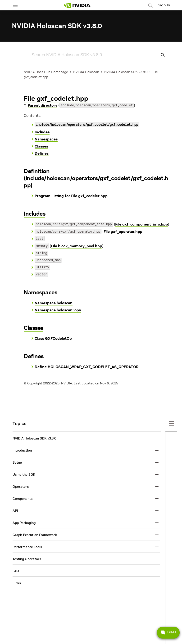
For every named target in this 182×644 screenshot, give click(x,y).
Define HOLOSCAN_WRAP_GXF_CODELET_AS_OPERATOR (86, 367)
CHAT (168, 633)
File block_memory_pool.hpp (77, 246)
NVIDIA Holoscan (86, 72)
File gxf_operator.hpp (123, 231)
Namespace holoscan (54, 303)
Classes (41, 146)
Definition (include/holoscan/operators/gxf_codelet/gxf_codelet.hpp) (96, 178)
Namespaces (46, 139)
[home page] (77, 5)
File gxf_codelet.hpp (56, 98)
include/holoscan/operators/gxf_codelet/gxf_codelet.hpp (87, 125)
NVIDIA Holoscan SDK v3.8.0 (126, 72)
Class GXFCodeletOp (53, 338)
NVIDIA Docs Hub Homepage (46, 72)
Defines (42, 153)
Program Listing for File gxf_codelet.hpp (71, 196)
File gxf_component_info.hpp (142, 224)
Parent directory (43, 105)
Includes (42, 132)
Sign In (164, 5)
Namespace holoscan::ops (58, 310)
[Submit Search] (160, 55)
